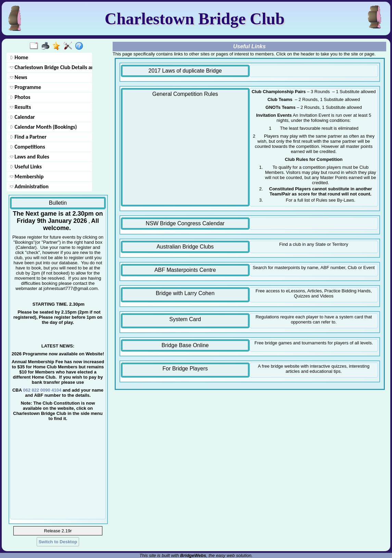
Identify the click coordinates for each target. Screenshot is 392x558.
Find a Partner (28, 137)
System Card (185, 319)
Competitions (28, 147)
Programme (26, 87)
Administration (29, 186)
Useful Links (26, 167)
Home (19, 57)
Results (20, 107)
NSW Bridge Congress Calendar (185, 223)
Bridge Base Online (185, 345)
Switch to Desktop (58, 542)
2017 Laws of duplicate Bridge (185, 71)
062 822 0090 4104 (42, 390)
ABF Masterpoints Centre (185, 270)
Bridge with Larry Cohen (185, 293)
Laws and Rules (30, 157)
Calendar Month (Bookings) (43, 127)
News (18, 77)
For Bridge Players (185, 369)
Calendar (22, 117)
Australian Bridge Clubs (185, 247)
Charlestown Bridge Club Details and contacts (50, 67)
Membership (27, 176)
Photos (20, 97)
